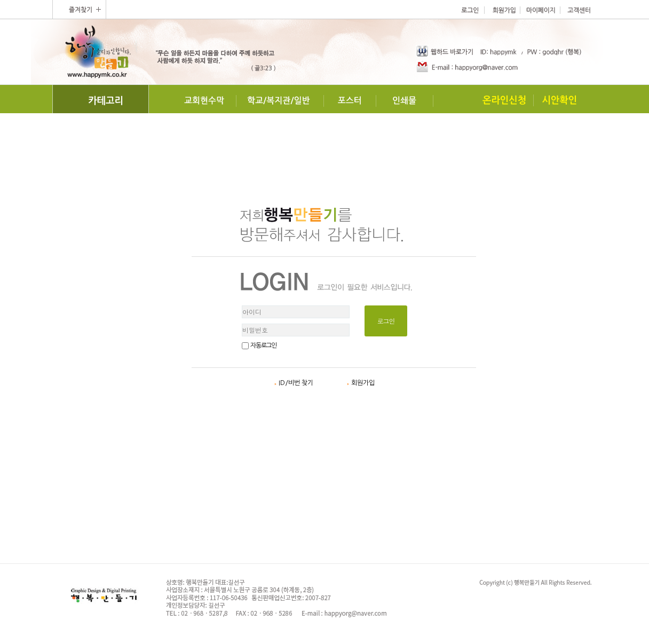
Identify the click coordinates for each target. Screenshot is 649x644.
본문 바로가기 (0, 0)
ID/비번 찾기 (294, 383)
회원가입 (361, 383)
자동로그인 (263, 345)
